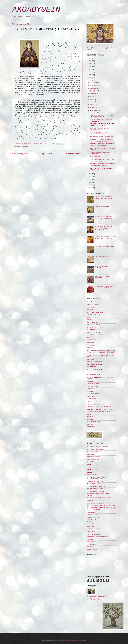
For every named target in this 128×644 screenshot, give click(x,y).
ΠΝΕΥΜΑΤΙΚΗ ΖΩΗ (92, 389)
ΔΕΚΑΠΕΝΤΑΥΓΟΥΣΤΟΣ (94, 322)
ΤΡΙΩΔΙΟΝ (90, 419)
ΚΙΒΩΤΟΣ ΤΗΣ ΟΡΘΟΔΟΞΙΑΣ (95, 503)
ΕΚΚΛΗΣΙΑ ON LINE (92, 470)
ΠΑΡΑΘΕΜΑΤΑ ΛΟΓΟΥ (93, 529)
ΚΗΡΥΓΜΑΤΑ (90, 359)
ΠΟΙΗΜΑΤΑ (90, 391)
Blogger (84, 640)
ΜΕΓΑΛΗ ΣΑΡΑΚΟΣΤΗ (93, 375)
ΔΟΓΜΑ (89, 464)
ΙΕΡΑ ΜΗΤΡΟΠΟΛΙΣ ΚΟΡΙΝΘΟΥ (96, 489)
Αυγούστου (93, 94)
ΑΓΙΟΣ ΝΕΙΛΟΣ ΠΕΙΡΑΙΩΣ (94, 452)
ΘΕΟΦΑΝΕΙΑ (90, 348)
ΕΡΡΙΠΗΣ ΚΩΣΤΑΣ (92, 475)
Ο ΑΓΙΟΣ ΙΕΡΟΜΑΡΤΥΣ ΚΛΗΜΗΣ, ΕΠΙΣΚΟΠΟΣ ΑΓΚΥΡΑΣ (100, 133)
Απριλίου (93, 105)
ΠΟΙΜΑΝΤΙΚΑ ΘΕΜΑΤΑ (93, 394)
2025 (90, 61)
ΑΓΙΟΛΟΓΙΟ (90, 302)
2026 (90, 58)
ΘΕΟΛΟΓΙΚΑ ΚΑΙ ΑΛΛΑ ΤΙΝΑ (95, 481)
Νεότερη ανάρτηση (20, 154)
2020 (90, 75)
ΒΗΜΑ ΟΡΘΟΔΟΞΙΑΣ (93, 459)
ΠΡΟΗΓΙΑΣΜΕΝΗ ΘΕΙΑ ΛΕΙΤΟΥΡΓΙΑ (102, 267)
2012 (90, 185)
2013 (90, 182)
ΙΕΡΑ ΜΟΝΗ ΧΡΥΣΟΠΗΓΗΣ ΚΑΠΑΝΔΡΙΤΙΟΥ (100, 498)
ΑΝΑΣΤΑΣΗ (90, 310)
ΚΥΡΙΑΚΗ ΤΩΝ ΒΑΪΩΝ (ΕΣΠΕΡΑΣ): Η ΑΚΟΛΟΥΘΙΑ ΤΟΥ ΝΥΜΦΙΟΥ (105, 237)
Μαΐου (92, 102)
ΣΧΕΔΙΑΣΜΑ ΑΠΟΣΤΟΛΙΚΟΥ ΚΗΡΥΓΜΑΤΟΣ (99, 409)
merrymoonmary (72, 640)
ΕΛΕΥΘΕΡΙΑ (90, 472)
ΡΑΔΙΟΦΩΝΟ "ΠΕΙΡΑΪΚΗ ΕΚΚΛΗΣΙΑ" (97, 537)
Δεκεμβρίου (94, 83)
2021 (90, 72)
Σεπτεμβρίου (94, 91)
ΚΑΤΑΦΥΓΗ (90, 501)
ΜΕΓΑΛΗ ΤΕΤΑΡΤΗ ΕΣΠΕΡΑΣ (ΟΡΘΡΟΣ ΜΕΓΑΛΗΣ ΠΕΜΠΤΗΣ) (104, 218)
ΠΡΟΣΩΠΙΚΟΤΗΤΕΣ (92, 396)
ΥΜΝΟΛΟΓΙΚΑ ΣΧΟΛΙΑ (93, 422)
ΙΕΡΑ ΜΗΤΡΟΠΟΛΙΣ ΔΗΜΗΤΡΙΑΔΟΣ (97, 486)
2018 (90, 80)
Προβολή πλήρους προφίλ (94, 599)
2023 (90, 67)
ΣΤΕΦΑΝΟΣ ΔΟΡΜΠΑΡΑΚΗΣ (95, 404)
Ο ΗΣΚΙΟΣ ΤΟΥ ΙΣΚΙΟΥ (93, 510)
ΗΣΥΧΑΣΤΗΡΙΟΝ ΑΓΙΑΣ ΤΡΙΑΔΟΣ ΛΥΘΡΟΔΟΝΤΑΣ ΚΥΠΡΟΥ (96, 478)
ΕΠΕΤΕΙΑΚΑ (90, 343)
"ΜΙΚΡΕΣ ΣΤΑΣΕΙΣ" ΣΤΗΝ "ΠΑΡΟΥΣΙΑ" (101, 137)
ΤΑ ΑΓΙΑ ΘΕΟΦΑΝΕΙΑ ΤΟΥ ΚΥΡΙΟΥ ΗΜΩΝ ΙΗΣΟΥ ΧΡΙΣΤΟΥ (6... (102, 160)
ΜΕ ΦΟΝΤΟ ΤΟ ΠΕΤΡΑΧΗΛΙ (95, 370)
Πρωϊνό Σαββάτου (95, 157)
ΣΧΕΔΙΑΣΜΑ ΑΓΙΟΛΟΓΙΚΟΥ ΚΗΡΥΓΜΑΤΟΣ (99, 407)
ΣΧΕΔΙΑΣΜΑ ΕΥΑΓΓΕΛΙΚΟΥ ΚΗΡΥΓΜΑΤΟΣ (99, 412)
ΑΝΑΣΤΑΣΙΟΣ (91, 454)
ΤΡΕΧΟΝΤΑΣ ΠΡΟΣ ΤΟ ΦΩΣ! (103, 256)
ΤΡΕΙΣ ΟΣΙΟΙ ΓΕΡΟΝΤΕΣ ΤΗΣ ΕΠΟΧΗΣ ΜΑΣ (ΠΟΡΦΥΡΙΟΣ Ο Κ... (101, 116)
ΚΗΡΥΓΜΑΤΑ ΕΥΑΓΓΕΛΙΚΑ (94, 364)
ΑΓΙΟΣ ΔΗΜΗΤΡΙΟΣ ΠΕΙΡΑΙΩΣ (95, 449)
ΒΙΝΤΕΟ (89, 320)
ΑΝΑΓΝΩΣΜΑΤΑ (91, 307)
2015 (90, 177)
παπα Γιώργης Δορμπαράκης (98, 596)
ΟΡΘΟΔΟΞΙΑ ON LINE (93, 517)
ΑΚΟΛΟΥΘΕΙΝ (36, 10)
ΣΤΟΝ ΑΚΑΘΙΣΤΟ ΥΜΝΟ (102, 207)
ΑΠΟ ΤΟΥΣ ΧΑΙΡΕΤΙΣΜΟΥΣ (95, 312)
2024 (90, 64)
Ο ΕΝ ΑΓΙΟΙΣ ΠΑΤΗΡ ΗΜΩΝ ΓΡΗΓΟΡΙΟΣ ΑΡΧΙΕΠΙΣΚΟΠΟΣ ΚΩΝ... (102, 125)
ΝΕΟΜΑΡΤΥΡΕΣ (91, 381)
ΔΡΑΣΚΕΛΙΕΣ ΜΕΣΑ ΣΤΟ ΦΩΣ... (96, 327)
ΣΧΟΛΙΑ (89, 414)
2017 (90, 174)
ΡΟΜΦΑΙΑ (90, 539)
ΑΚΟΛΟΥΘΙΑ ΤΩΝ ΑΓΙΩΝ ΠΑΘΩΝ (105, 247)
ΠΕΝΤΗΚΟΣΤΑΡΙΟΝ (92, 386)
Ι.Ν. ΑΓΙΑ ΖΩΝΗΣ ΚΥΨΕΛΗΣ (95, 484)
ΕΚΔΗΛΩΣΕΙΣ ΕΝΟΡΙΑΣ (94, 332)
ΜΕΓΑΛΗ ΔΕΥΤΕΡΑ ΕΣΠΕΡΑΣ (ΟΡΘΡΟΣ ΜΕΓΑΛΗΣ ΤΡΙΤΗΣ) (104, 198)
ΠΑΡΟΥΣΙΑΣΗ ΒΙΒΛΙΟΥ (93, 384)
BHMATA (89, 547)
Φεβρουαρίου (94, 110)
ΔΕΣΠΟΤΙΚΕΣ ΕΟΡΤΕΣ (93, 325)
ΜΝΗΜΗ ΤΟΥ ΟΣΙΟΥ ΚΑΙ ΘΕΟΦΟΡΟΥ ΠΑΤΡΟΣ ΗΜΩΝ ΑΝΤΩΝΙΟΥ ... (101, 140)
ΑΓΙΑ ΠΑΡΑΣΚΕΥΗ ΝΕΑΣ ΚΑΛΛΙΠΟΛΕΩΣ (99, 447)
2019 (90, 77)
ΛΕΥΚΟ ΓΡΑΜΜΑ (92, 367)
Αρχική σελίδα (46, 154)
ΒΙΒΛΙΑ (89, 317)
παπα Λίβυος (90, 526)
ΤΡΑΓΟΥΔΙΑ (90, 417)
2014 (90, 179)
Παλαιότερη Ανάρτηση (74, 154)
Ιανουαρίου (93, 113)
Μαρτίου (93, 107)
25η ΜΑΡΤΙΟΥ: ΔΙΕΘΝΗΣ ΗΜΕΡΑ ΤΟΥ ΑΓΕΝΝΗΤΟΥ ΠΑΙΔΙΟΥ (104, 287)
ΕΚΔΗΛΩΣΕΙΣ (91, 330)
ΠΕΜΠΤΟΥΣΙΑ (91, 531)
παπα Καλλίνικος (91, 524)
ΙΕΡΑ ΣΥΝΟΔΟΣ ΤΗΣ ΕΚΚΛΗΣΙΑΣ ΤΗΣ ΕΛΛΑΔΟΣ (101, 350)
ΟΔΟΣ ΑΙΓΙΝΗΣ (91, 512)
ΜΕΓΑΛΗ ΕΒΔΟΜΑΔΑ (93, 372)
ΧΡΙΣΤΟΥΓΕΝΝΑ (91, 427)
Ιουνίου (92, 99)
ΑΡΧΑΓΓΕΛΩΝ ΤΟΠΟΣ (93, 457)
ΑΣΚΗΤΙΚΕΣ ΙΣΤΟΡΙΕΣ (93, 315)
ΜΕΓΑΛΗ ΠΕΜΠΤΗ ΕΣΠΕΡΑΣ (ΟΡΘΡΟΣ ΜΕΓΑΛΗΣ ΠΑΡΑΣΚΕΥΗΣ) (103, 228)
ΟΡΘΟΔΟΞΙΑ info (92, 515)
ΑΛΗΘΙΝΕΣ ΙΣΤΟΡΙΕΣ (93, 304)
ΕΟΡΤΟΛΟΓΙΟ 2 (91, 340)
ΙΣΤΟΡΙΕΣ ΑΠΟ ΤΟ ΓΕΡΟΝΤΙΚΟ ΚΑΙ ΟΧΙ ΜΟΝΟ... (101, 353)
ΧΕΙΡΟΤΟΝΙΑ (90, 424)
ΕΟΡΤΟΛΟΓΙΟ (23, 146)
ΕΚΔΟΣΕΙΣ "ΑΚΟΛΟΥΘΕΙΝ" (95, 335)
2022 (90, 69)
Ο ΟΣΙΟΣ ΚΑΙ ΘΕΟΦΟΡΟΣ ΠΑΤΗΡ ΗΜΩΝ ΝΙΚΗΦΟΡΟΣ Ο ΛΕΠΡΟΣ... (102, 165)
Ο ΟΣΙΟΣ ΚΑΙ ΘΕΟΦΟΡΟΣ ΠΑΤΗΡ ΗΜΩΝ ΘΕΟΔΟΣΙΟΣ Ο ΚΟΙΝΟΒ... (102, 145)
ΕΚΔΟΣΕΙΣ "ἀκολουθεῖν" (94, 467)
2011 (90, 188)
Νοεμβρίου (93, 85)
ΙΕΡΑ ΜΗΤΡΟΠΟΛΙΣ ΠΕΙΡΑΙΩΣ (96, 491)
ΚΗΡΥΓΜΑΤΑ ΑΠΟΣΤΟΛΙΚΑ (95, 362)
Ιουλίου (92, 96)
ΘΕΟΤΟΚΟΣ (90, 345)
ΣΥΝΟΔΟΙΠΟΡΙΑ (91, 542)
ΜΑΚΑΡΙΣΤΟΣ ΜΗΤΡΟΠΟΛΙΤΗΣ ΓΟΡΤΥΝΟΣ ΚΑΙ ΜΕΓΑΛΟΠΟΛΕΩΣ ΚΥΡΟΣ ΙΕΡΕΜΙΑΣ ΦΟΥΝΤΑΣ (101, 506)
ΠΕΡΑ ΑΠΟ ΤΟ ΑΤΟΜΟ (93, 534)
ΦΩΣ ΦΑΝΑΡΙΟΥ (91, 544)
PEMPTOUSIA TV (92, 549)
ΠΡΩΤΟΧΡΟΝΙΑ (91, 399)
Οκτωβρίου (93, 88)
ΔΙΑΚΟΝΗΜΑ (90, 462)
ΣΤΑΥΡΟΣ (89, 401)
